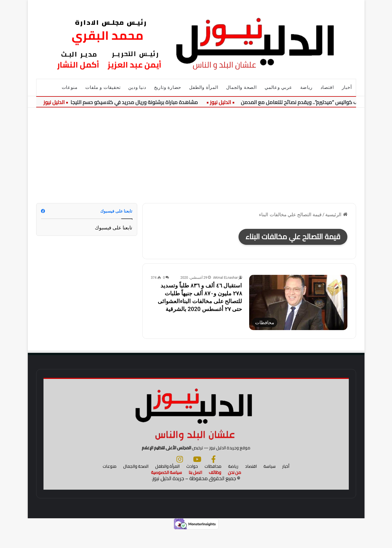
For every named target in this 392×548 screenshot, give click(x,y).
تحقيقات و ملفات (103, 87)
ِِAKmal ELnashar (225, 278)
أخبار (347, 87)
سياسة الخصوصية (166, 490)
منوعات (70, 87)
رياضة (306, 87)
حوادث (192, 484)
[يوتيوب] (197, 476)
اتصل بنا (195, 490)
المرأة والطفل (204, 87)
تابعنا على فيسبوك (114, 228)
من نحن (234, 490)
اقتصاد (327, 87)
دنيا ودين (137, 87)
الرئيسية (336, 215)
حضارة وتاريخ (168, 87)
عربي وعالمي (278, 87)
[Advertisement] (196, 155)
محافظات (213, 484)
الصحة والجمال (241, 87)
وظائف (215, 490)
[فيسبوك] (214, 476)
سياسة (270, 484)
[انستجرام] (180, 476)
